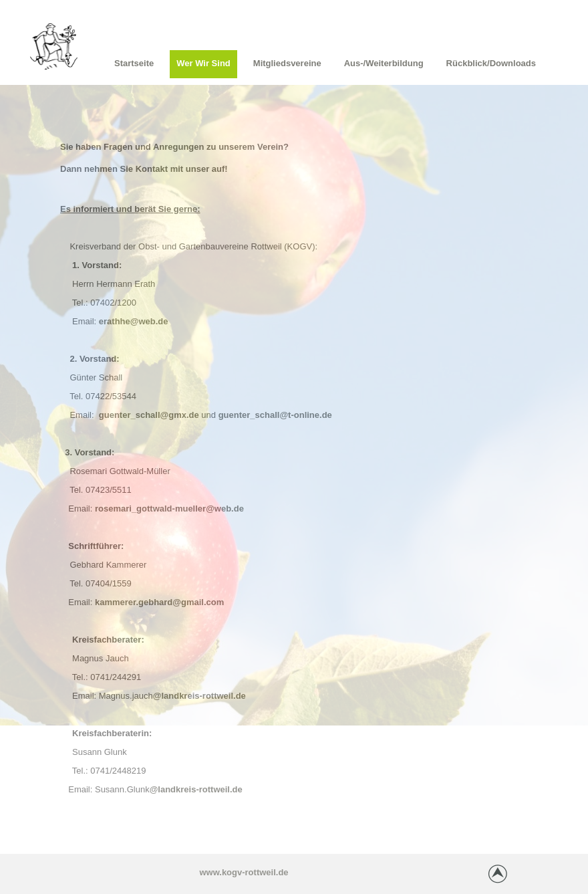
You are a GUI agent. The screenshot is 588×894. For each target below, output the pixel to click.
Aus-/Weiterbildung (384, 63)
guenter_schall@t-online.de (275, 415)
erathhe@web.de (134, 321)
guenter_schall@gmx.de (149, 415)
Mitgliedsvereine (287, 63)
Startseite (134, 63)
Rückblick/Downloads (491, 63)
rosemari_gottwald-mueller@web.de (169, 509)
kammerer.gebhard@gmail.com (159, 602)
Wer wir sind (203, 63)
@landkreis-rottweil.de (199, 696)
